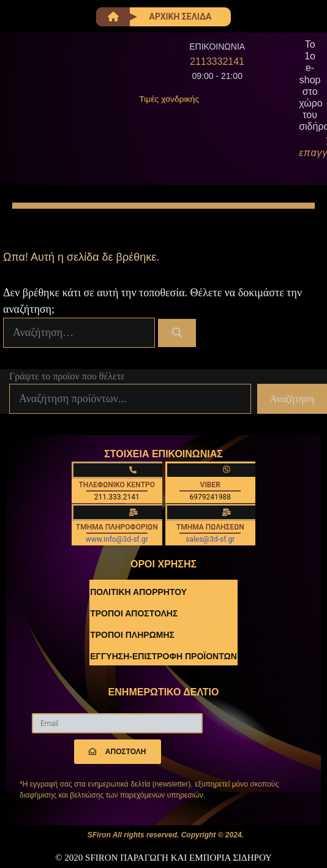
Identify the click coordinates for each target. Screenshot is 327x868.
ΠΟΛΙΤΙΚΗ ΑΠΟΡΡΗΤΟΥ (138, 592)
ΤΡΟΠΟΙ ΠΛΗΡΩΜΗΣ (132, 635)
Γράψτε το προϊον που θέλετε (67, 376)
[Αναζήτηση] (177, 333)
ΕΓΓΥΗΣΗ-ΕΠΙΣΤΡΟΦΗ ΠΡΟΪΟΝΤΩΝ (163, 656)
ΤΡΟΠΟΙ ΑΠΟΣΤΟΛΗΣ (134, 613)
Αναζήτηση (292, 399)
